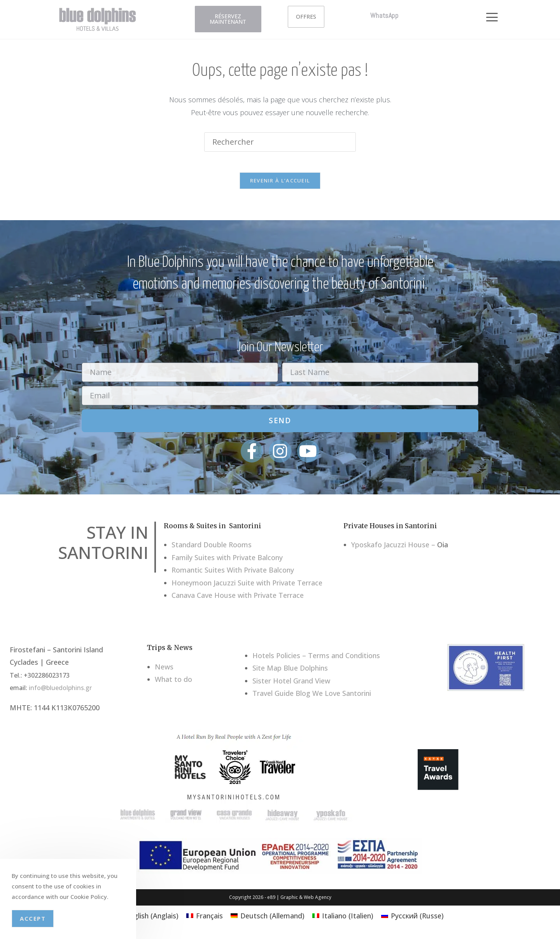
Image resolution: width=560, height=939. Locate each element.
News (164, 669)
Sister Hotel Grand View (291, 683)
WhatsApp (384, 15)
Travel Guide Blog (281, 696)
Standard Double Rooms (212, 547)
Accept (33, 918)
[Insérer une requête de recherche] (280, 142)
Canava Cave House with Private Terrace (238, 598)
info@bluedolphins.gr (60, 690)
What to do (173, 682)
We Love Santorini (342, 696)
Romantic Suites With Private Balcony (233, 573)
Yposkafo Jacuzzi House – (393, 547)
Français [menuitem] (209, 918)
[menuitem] (147, 918)
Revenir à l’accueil (280, 183)
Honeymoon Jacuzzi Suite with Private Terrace (247, 585)
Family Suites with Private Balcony (227, 560)
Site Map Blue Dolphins (290, 671)
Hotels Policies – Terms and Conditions (316, 658)
